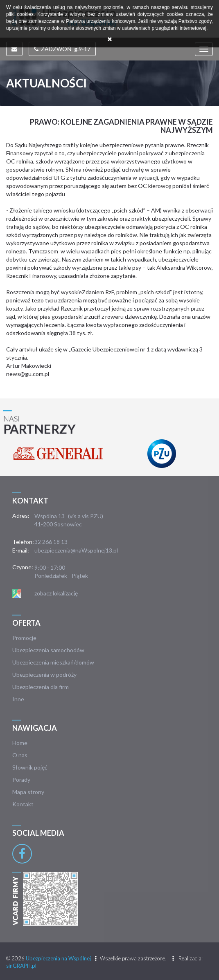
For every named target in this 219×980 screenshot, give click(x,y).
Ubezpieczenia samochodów (48, 650)
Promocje (24, 638)
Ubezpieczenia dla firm (41, 687)
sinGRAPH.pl (21, 966)
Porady (21, 780)
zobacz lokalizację (56, 593)
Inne (18, 699)
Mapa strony (28, 792)
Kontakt (23, 804)
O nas (20, 755)
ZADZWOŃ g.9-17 (62, 49)
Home (20, 743)
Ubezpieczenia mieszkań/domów (53, 662)
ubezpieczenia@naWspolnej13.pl (76, 550)
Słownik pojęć (30, 767)
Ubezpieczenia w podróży (44, 675)
